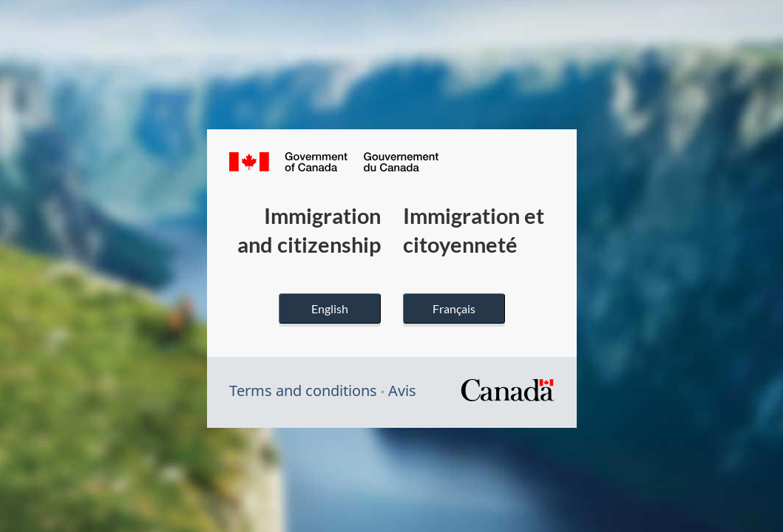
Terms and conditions (303, 391)
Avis (402, 391)
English (330, 308)
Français (454, 308)
